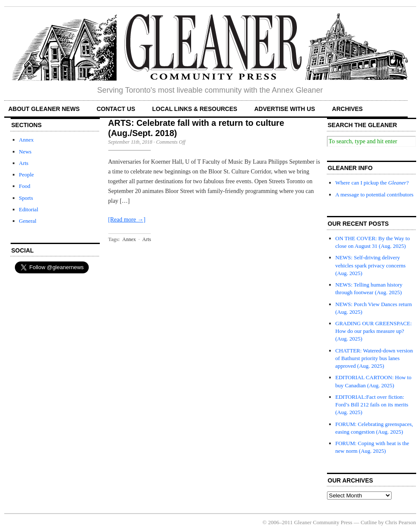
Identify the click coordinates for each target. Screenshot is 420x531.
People (27, 175)
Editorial (29, 209)
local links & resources (194, 109)
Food (25, 186)
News (25, 152)
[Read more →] (127, 220)
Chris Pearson (401, 522)
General (28, 221)
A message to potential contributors (375, 195)
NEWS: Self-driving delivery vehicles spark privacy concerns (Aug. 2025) (371, 265)
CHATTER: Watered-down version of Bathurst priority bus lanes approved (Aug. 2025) (374, 358)
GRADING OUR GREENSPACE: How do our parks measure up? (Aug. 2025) (374, 331)
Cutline (369, 522)
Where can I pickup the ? (372, 183)
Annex (27, 140)
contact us (116, 109)
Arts (24, 163)
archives (347, 109)
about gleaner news (44, 109)
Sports (26, 198)
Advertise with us (285, 109)
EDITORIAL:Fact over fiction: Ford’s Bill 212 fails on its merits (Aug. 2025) (372, 405)
